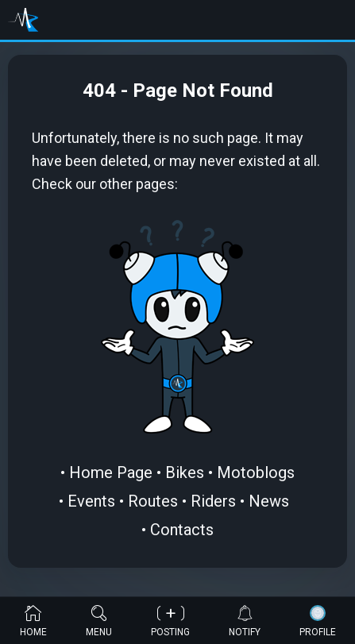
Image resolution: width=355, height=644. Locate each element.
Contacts (182, 530)
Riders (213, 501)
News (269, 501)
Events (91, 501)
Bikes (185, 472)
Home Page (111, 472)
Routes (153, 501)
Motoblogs (256, 472)
